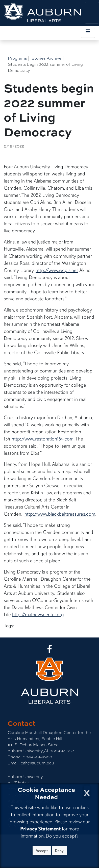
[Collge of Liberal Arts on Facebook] (49, 650)
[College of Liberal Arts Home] (42, 13)
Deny (59, 851)
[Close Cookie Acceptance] (87, 791)
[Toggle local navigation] (88, 33)
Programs (17, 58)
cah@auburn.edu (37, 763)
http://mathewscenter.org (38, 615)
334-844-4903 (37, 757)
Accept (42, 851)
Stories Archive (46, 58)
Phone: (15, 757)
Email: (14, 763)
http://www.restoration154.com (43, 439)
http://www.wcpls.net (57, 270)
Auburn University (25, 776)
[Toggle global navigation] (92, 13)
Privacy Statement (40, 829)
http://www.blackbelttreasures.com (60, 514)
